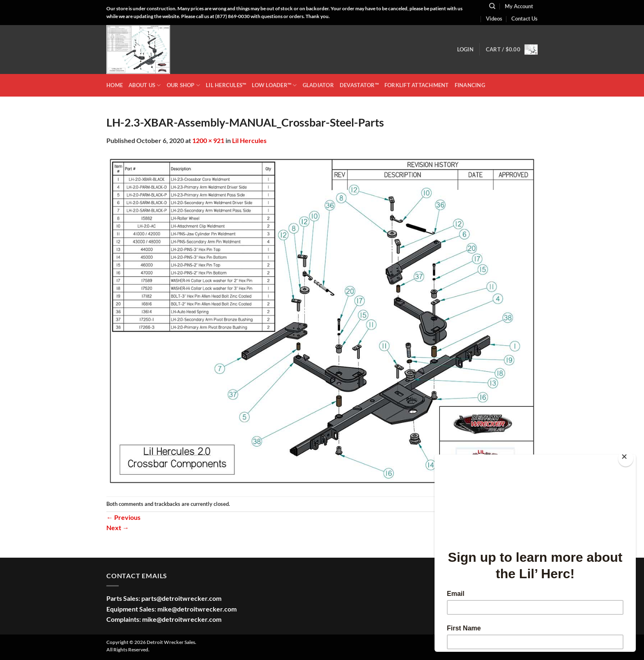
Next (118, 527)
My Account (519, 6)
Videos (494, 18)
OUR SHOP (184, 85)
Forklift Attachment (417, 85)
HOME (115, 85)
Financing (470, 85)
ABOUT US (145, 85)
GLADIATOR (318, 85)
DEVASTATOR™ (359, 85)
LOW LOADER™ (274, 85)
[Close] (626, 458)
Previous (123, 517)
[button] (465, 49)
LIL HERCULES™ (226, 85)
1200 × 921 (208, 140)
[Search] (492, 6)
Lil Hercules (249, 140)
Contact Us (524, 18)
